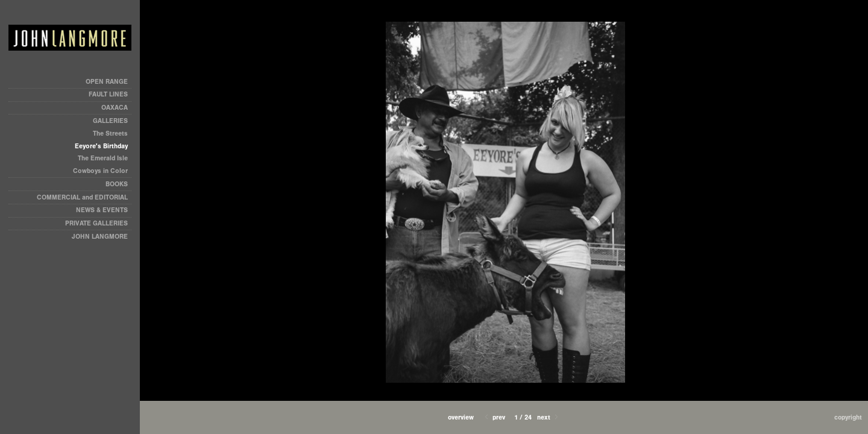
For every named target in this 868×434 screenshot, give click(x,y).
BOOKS (117, 184)
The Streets (110, 134)
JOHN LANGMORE (100, 237)
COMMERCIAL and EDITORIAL (82, 197)
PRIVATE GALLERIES (96, 223)
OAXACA (115, 108)
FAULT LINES (108, 94)
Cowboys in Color (100, 171)
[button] (461, 417)
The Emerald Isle (103, 158)
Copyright (848, 417)
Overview (461, 417)
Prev (494, 417)
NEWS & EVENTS (102, 210)
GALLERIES (110, 121)
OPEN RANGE (107, 82)
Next (549, 417)
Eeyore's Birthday (101, 146)
